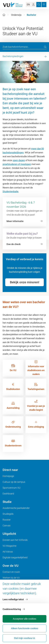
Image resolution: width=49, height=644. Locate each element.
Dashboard (8, 494)
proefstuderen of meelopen (17, 164)
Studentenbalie (11, 191)
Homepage (8, 476)
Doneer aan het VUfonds (15, 540)
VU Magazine (9, 546)
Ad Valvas (8, 552)
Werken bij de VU (11, 578)
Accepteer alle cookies (24, 619)
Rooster (7, 520)
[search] (45, 47)
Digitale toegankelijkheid (15, 557)
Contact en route (11, 572)
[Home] (4, 15)
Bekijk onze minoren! (25, 282)
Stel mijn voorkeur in (24, 638)
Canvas (7, 526)
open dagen (19, 160)
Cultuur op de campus (14, 482)
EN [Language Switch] (28, 4)
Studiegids (8, 514)
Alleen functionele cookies (25, 628)
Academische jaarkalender (16, 508)
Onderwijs (16, 15)
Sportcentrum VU (11, 488)
